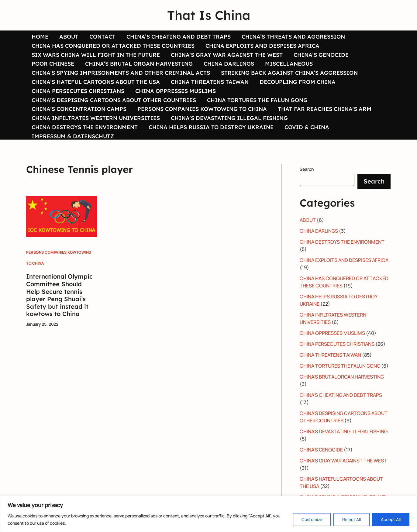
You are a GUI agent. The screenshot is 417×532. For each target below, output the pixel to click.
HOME (40, 36)
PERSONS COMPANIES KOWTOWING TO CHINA (202, 109)
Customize (312, 519)
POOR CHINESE (53, 63)
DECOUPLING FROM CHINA (298, 82)
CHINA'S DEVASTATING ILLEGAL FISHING (344, 431)
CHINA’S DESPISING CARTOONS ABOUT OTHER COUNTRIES (114, 100)
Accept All (391, 519)
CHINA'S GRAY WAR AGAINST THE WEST (343, 461)
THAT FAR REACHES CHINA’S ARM (325, 109)
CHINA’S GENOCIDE (321, 55)
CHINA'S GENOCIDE (321, 450)
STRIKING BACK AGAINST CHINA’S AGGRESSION (289, 73)
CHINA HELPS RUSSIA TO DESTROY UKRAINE (211, 127)
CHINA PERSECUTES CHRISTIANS (78, 91)
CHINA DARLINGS (229, 63)
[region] (208, 514)
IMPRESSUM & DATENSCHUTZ (73, 136)
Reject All (352, 519)
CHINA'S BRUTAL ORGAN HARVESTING (342, 377)
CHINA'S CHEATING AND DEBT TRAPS (341, 395)
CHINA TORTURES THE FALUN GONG (257, 100)
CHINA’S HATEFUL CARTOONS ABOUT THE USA (96, 82)
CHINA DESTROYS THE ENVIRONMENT (85, 127)
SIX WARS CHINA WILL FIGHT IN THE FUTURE (96, 55)
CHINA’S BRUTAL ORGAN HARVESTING (139, 63)
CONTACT (102, 36)
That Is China (209, 15)
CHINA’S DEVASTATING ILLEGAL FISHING (229, 118)
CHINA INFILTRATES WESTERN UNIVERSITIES (96, 118)
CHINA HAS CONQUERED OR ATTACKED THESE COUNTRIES (113, 46)
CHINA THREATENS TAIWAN (210, 82)
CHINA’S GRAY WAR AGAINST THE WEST (227, 55)
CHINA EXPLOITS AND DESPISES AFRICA (262, 46)
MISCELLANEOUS (289, 63)
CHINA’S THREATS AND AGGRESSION (293, 36)
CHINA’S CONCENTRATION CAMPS (79, 109)
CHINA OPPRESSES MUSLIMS (176, 91)
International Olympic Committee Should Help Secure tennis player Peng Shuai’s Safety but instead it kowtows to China (59, 295)
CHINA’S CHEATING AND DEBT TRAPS (179, 36)
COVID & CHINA (307, 127)
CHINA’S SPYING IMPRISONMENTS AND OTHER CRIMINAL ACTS (121, 73)
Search (307, 169)
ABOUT (69, 36)
